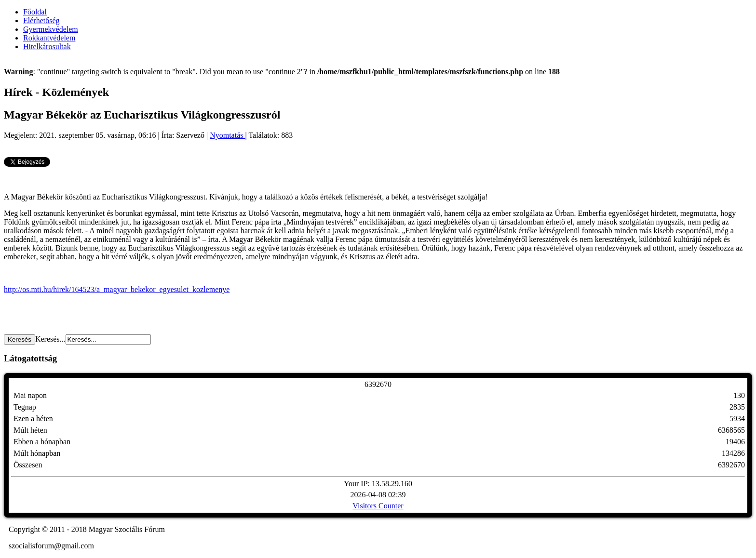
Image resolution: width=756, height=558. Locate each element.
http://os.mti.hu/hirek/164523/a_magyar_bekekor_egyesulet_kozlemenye (117, 289)
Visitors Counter (378, 506)
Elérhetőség (41, 20)
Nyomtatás (227, 135)
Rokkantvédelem (49, 38)
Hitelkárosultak (47, 46)
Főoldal (35, 12)
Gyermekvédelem (51, 29)
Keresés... (50, 339)
